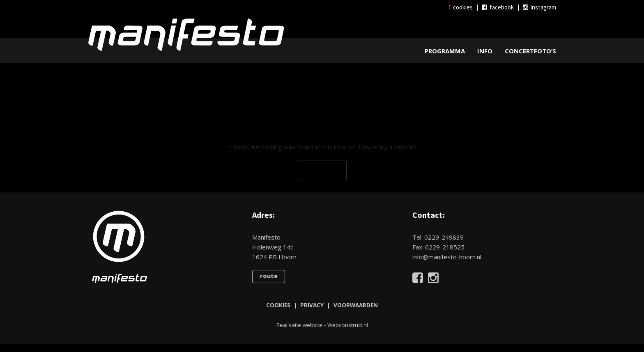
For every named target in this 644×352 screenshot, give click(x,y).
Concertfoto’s (530, 50)
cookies (461, 7)
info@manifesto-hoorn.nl (447, 256)
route (269, 275)
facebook (498, 7)
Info (485, 50)
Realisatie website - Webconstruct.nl (322, 325)
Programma (445, 50)
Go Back (322, 170)
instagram (539, 7)
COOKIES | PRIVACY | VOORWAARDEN (322, 305)
